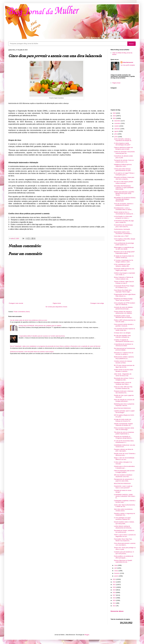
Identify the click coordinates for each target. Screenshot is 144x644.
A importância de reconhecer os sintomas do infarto (123, 345)
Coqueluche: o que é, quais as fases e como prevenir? (123, 487)
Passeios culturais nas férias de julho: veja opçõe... (123, 450)
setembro (117, 129)
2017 (114, 595)
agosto (117, 131)
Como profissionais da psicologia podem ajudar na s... (124, 244)
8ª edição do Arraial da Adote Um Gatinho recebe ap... (124, 257)
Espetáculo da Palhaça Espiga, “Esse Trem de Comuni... (123, 299)
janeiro (117, 576)
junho (116, 137)
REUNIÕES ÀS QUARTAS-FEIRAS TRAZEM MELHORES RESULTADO (125, 199)
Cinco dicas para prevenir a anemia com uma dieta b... (125, 544)
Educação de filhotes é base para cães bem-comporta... (124, 178)
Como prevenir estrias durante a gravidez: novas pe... (124, 325)
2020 (114, 587)
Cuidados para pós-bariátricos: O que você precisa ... (124, 553)
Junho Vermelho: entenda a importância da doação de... (123, 140)
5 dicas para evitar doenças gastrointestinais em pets (122, 170)
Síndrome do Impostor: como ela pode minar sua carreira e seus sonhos (32, 352)
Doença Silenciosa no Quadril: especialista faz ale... (123, 561)
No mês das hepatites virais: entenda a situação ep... (122, 336)
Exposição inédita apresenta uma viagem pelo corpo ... (124, 270)
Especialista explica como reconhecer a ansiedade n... (123, 233)
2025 (114, 116)
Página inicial (57, 303)
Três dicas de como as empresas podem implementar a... (124, 433)
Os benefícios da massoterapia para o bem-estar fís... (123, 226)
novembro (118, 123)
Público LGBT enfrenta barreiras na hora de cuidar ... (125, 321)
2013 (114, 606)
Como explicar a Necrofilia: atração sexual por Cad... (124, 240)
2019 (114, 590)
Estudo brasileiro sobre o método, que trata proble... (124, 523)
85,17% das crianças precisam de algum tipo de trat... (124, 366)
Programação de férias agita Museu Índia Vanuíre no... (125, 295)
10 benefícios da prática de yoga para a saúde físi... (124, 222)
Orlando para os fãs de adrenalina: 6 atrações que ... (124, 467)
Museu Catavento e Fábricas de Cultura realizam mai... (124, 278)
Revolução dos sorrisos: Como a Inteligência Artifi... (124, 379)
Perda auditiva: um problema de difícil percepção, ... (124, 557)
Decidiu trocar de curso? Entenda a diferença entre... (125, 454)
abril (116, 568)
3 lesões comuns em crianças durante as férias (123, 362)
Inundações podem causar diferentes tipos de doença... (123, 317)
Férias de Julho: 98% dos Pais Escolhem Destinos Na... (123, 388)
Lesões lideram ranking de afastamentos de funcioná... (123, 527)
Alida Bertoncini (128, 62)
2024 (114, 118)
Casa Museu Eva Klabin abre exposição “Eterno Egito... (123, 291)
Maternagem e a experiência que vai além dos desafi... (124, 248)
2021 (114, 585)
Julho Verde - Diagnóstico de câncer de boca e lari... (123, 375)
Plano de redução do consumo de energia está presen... (124, 400)
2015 (114, 600)
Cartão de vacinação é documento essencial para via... (124, 152)
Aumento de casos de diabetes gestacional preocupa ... (123, 308)
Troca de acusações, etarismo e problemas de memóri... (124, 204)
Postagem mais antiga (97, 303)
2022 (114, 582)
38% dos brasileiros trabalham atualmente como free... (123, 476)
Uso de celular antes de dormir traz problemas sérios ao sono (29, 320)
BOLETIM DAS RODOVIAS (122, 408)
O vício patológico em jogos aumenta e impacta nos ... (123, 519)
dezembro (118, 121)
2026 (114, 113)
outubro (117, 126)
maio (116, 565)
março (116, 571)
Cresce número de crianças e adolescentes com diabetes (123, 312)
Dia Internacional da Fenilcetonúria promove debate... (124, 349)
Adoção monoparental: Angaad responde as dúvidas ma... (123, 424)
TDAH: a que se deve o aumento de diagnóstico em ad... (125, 536)
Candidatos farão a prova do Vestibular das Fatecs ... (123, 383)
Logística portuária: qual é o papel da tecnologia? (124, 412)
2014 (114, 603)
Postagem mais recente (16, 303)
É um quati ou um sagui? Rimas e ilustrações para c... (124, 174)
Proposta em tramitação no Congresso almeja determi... (123, 437)
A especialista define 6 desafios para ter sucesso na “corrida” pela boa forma (42, 336)
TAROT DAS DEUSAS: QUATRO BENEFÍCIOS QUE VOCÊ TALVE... (124, 193)
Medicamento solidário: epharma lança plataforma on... (124, 358)
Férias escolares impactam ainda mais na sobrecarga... (124, 429)
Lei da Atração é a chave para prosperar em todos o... (123, 217)
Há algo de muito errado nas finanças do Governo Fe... (123, 420)
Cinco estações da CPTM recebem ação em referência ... (124, 304)
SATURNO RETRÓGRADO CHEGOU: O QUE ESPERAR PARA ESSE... (124, 188)
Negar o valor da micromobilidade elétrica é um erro (124, 459)
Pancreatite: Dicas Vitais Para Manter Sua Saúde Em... (123, 540)
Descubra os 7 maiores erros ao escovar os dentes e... (124, 353)
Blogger (87, 635)
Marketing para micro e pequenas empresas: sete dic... (124, 405)
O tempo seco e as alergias (122, 333)
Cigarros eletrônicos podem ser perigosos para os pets (123, 148)
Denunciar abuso (117, 611)
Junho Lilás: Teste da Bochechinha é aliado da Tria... (124, 506)
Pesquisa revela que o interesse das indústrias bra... (124, 392)
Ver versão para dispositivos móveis (56, 307)
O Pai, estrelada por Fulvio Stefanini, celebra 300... (122, 265)
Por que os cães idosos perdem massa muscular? (123, 182)
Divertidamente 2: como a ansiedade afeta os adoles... (123, 209)
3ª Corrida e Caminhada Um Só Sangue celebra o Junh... (123, 261)
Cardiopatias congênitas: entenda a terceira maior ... (125, 501)
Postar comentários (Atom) (22, 312)
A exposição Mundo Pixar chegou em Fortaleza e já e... (124, 287)
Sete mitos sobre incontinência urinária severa (123, 510)
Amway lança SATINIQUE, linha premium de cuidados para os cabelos (40, 326)
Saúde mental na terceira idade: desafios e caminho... (124, 370)
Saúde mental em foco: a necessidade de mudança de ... (124, 213)
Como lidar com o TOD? (121, 236)
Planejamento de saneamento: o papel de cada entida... (124, 480)
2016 (114, 598)
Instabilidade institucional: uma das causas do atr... (124, 446)
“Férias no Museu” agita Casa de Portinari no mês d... (124, 282)
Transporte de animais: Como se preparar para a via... (124, 161)
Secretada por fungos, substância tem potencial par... (124, 531)
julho (116, 134)
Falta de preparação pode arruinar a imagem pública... (124, 471)
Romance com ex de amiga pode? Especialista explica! (124, 253)
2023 (114, 579)
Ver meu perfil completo (128, 65)
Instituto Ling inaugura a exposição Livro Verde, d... (124, 274)
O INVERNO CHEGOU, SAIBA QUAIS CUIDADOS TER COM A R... (124, 496)
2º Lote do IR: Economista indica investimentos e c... (124, 442)
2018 (114, 592)
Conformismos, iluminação (122, 229)
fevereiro (117, 573)
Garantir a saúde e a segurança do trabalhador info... (124, 514)
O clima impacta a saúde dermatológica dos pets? (122, 144)
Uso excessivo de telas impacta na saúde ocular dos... (124, 329)
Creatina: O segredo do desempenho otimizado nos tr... (124, 341)
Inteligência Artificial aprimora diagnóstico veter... (123, 165)
